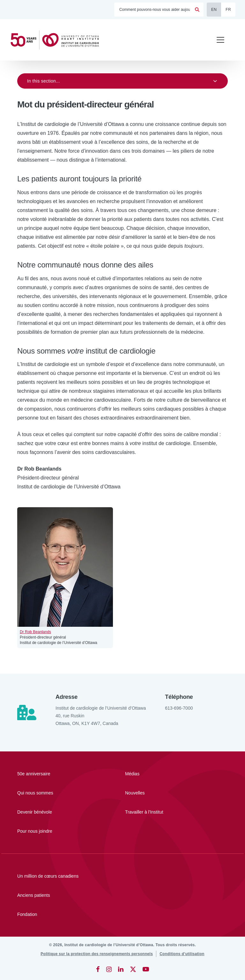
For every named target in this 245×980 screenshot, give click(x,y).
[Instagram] (109, 969)
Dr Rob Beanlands (35, 632)
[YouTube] (146, 969)
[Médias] (160, 774)
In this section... (44, 81)
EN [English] (214, 10)
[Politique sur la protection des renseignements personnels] (97, 954)
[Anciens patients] (122, 895)
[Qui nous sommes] (53, 793)
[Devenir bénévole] (53, 812)
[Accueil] (57, 40)
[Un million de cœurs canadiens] (122, 876)
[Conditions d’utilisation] (182, 954)
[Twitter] (133, 969)
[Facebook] (98, 969)
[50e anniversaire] (53, 774)
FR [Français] (228, 10)
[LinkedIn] (121, 969)
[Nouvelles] (160, 793)
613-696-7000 (179, 708)
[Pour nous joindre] (53, 831)
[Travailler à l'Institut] (160, 812)
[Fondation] (122, 914)
